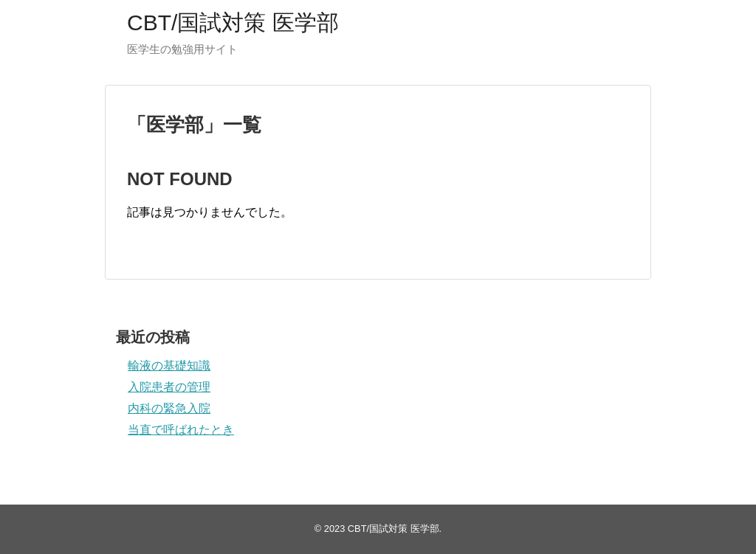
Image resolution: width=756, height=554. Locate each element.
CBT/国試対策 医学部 (233, 22)
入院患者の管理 (169, 387)
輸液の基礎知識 (169, 366)
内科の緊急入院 (169, 408)
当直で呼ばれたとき (181, 430)
